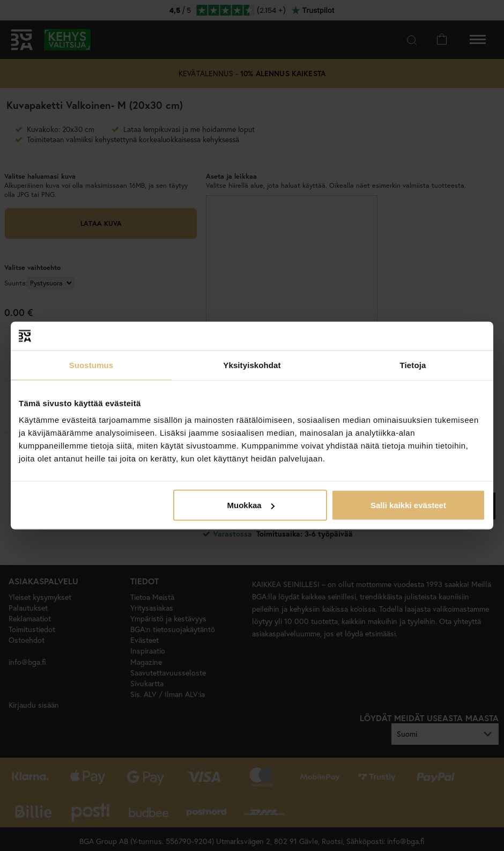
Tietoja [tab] (413, 365)
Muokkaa (251, 505)
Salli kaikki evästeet (408, 505)
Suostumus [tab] (91, 365)
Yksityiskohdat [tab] (252, 365)
